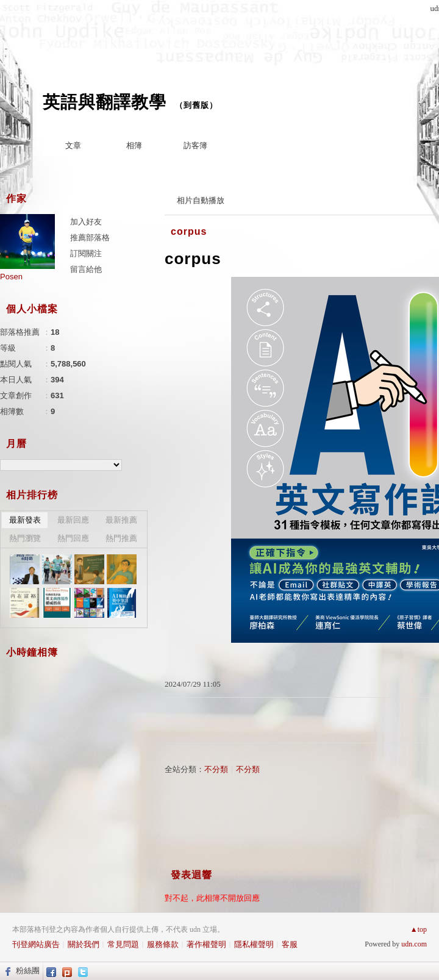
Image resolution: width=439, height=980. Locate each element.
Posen (11, 277)
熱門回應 (73, 538)
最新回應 (73, 520)
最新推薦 (121, 520)
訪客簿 (195, 145)
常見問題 (123, 944)
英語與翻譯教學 (105, 102)
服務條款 (163, 944)
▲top (419, 929)
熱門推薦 (121, 538)
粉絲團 (28, 971)
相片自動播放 (201, 200)
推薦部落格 (90, 238)
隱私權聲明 (254, 944)
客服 (290, 944)
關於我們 (84, 944)
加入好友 (86, 222)
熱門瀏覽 (25, 538)
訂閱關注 (86, 253)
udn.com (414, 944)
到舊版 (196, 105)
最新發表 (25, 520)
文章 (73, 145)
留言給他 (86, 269)
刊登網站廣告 (36, 944)
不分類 (216, 769)
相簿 (134, 145)
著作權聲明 (206, 944)
